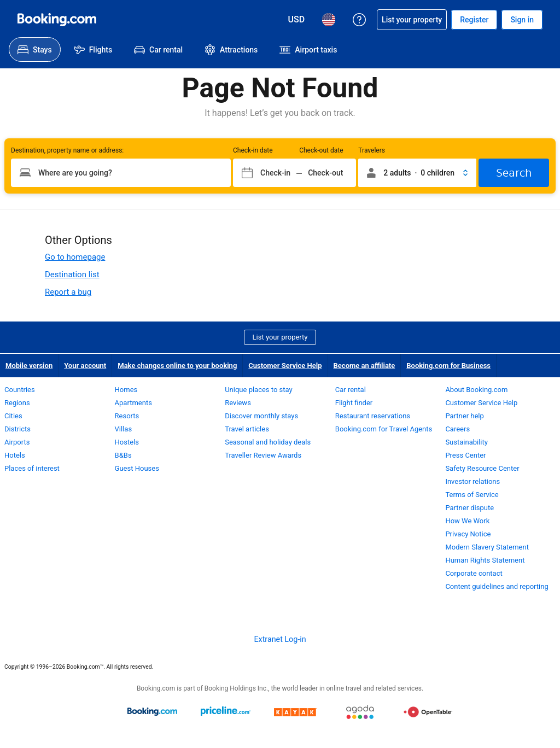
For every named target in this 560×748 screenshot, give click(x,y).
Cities (13, 416)
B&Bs (123, 455)
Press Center (465, 455)
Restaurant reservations (373, 416)
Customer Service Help (285, 366)
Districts (17, 429)
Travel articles (247, 429)
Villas (124, 429)
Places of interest (32, 468)
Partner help (464, 416)
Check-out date (321, 150)
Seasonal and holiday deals (268, 442)
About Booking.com (476, 390)
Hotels (15, 455)
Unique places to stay (258, 390)
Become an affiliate (364, 366)
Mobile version (29, 366)
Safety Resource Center (482, 468)
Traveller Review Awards (263, 455)
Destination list (72, 274)
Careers (457, 429)
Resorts (127, 416)
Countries (20, 390)
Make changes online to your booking (177, 366)
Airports (17, 442)
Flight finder (354, 403)
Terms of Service (472, 495)
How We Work (467, 521)
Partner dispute (469, 508)
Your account (85, 366)
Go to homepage (75, 257)
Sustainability (466, 442)
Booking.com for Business (448, 366)
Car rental (351, 390)
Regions (17, 403)
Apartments (133, 403)
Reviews (238, 403)
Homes (126, 390)
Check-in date (253, 150)
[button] (417, 173)
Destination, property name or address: (67, 150)
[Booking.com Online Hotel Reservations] (57, 20)
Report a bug (68, 292)
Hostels (127, 442)
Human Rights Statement (485, 560)
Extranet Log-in (280, 639)
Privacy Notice (468, 534)
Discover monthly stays (261, 416)
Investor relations (472, 481)
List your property (280, 337)
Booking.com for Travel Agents (384, 429)
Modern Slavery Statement (487, 547)
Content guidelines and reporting (497, 586)
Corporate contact (474, 573)
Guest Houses (137, 468)
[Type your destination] (121, 173)
